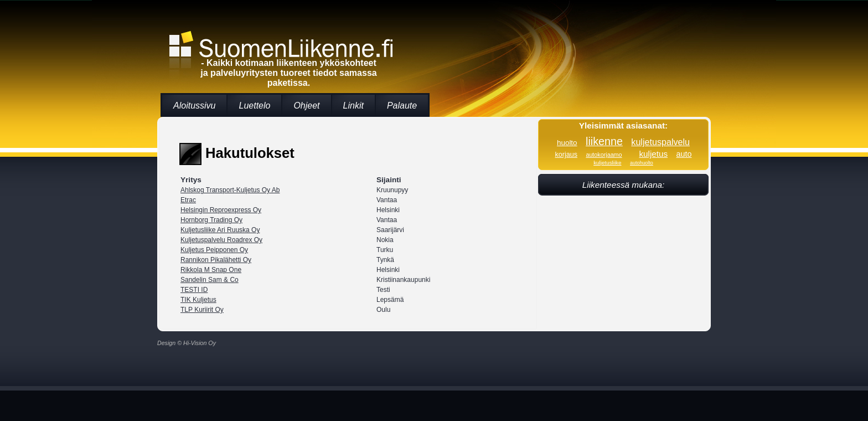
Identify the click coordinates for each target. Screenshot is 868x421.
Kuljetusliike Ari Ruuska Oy (220, 230)
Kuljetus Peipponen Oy (214, 250)
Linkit (353, 106)
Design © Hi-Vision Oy (187, 343)
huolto (567, 143)
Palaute (402, 106)
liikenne (604, 141)
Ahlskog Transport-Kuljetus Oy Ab (230, 190)
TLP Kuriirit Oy (202, 310)
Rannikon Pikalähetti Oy (216, 260)
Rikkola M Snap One (211, 270)
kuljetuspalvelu (660, 142)
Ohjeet (306, 106)
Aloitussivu (194, 106)
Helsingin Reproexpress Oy (221, 210)
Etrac (188, 200)
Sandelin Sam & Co (210, 280)
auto (684, 154)
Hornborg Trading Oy (211, 220)
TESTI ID (194, 290)
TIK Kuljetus (198, 300)
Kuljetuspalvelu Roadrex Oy (221, 240)
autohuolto (642, 163)
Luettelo (254, 106)
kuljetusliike (607, 163)
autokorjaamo (604, 155)
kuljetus (653, 154)
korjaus (566, 155)
